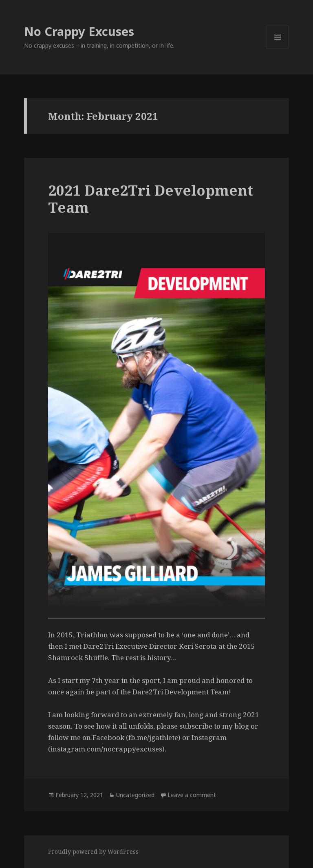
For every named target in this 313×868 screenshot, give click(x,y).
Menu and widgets (278, 48)
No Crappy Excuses (79, 31)
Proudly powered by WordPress (93, 851)
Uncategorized (135, 795)
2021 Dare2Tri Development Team (151, 199)
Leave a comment (192, 795)
